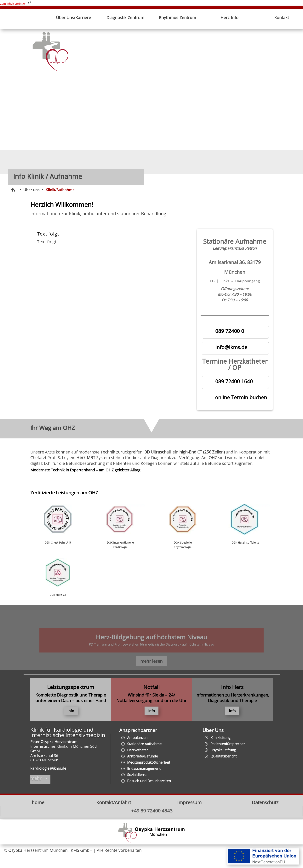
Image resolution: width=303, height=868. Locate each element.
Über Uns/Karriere (74, 18)
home (38, 803)
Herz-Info (229, 18)
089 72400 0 (230, 331)
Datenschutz (265, 803)
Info (71, 711)
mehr (36, 779)
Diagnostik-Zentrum (125, 18)
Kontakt (282, 18)
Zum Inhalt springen (16, 4)
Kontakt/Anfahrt (114, 803)
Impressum (189, 803)
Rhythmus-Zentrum (177, 18)
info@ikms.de (231, 347)
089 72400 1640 (234, 381)
